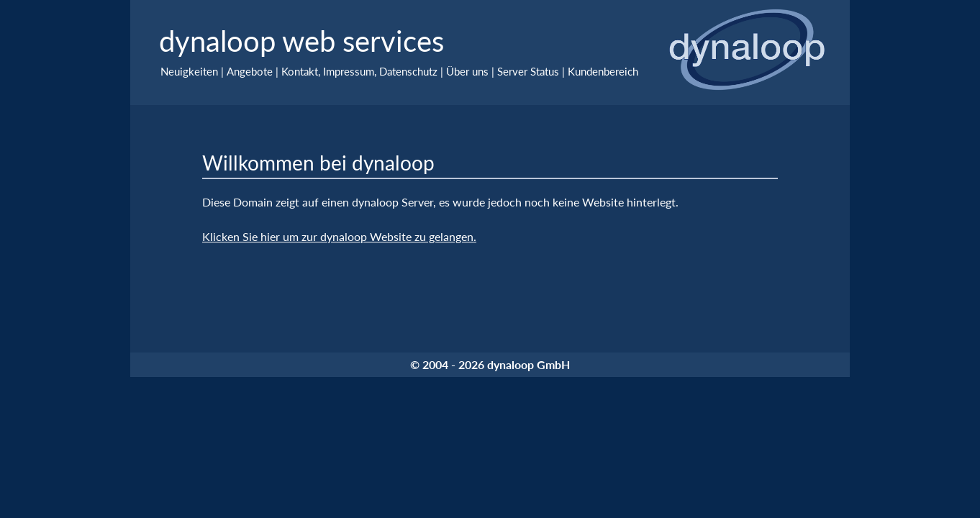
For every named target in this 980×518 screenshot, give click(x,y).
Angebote (250, 72)
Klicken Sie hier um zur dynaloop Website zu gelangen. (339, 236)
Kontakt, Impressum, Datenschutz (359, 72)
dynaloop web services (301, 41)
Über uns (467, 72)
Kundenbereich (603, 72)
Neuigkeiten (189, 72)
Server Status (528, 72)
